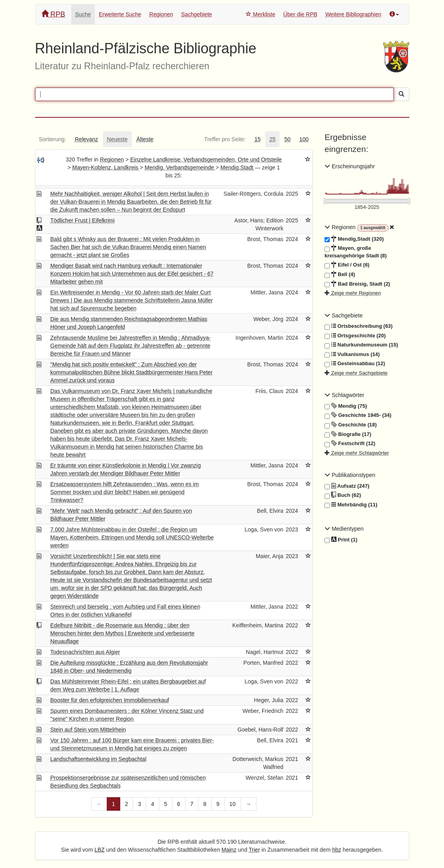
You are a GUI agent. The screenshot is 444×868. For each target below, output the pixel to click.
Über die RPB (300, 14)
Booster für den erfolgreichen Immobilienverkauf (110, 700)
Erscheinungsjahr (350, 166)
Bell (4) (340, 274)
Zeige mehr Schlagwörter (357, 453)
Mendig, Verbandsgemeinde (180, 167)
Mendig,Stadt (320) (354, 239)
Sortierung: (53, 139)
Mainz (229, 850)
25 (272, 139)
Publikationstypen (350, 475)
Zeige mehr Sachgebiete (356, 373)
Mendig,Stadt (238, 167)
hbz (337, 850)
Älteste (145, 139)
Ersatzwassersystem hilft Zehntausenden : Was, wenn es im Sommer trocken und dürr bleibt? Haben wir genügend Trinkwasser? (124, 492)
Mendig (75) (346, 406)
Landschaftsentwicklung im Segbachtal (98, 759)
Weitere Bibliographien (353, 14)
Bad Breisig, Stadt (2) (357, 284)
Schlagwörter (344, 395)
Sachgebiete (197, 14)
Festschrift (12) (350, 444)
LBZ (100, 850)
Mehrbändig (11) (351, 505)
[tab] (53, 139)
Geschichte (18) (351, 425)
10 (233, 804)
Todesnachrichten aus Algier (85, 652)
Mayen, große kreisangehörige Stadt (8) (356, 252)
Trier (254, 850)
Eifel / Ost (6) (347, 265)
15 (258, 139)
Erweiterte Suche (120, 14)
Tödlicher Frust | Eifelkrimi (82, 220)
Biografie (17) (348, 434)
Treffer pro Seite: (225, 139)
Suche (83, 14)
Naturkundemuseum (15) (361, 345)
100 (304, 139)
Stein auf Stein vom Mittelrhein (88, 730)
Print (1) (341, 540)
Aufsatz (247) (347, 486)
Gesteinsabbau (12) (355, 364)
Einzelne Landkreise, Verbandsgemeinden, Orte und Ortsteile (206, 160)
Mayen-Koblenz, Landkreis (106, 167)
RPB (53, 14)
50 (288, 139)
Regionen (161, 14)
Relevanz (86, 139)
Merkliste (260, 14)
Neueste (117, 139)
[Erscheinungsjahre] (367, 207)
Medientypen (344, 529)
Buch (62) (343, 495)
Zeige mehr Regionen (353, 293)
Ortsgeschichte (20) (355, 336)
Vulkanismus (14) (352, 354)
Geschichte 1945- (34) (358, 415)
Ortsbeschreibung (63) (359, 326)
